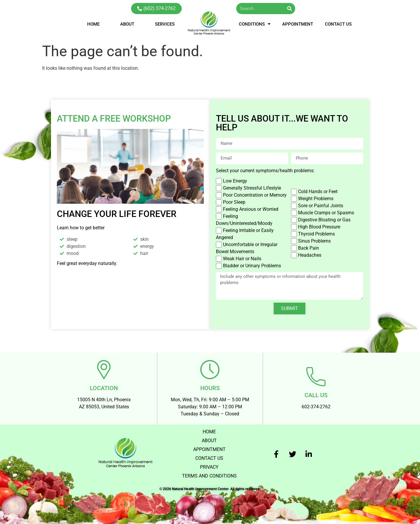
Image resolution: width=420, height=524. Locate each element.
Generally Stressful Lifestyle (252, 188)
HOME (93, 24)
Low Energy (235, 181)
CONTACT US (338, 24)
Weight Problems (316, 199)
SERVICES (165, 24)
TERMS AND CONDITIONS (209, 476)
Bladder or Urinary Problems (252, 266)
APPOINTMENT (298, 24)
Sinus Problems (314, 241)
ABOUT (127, 24)
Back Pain (309, 248)
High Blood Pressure (319, 227)
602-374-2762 (316, 407)
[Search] (290, 9)
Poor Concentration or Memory (255, 195)
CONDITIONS (255, 24)
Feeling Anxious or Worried (251, 209)
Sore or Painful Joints (321, 206)
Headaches (310, 255)
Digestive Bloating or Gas (324, 220)
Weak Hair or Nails (242, 259)
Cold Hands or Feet (318, 191)
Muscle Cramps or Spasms (326, 213)
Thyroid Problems (316, 234)
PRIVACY (209, 467)
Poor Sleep (234, 202)
